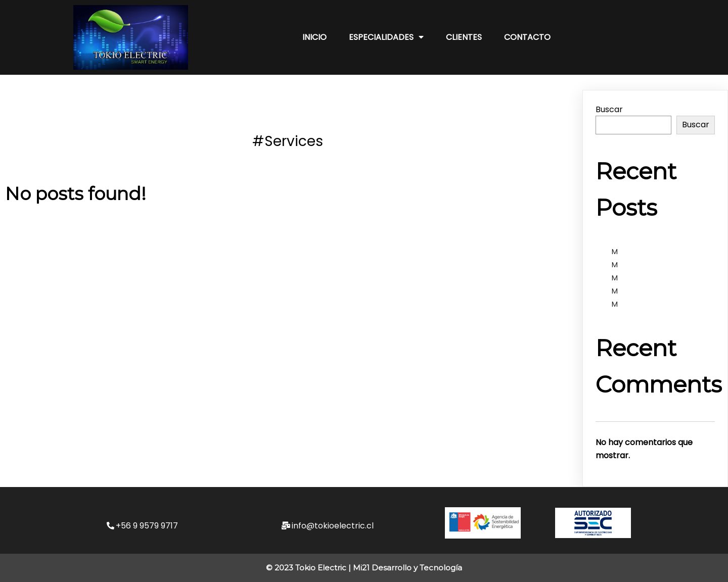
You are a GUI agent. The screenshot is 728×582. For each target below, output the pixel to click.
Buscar (609, 109)
